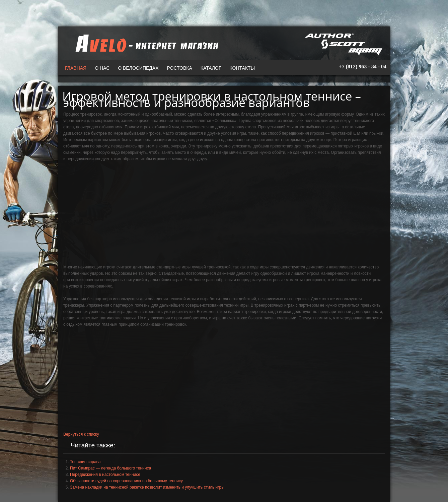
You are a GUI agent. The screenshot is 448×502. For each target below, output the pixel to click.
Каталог (211, 68)
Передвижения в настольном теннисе (105, 475)
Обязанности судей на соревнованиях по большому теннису (126, 481)
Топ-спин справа (85, 462)
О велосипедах (138, 68)
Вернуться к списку (81, 434)
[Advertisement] (224, 215)
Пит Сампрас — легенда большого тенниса (110, 468)
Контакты (242, 68)
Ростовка (180, 68)
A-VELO (145, 43)
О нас (102, 68)
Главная (76, 68)
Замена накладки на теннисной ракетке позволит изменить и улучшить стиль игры (147, 487)
